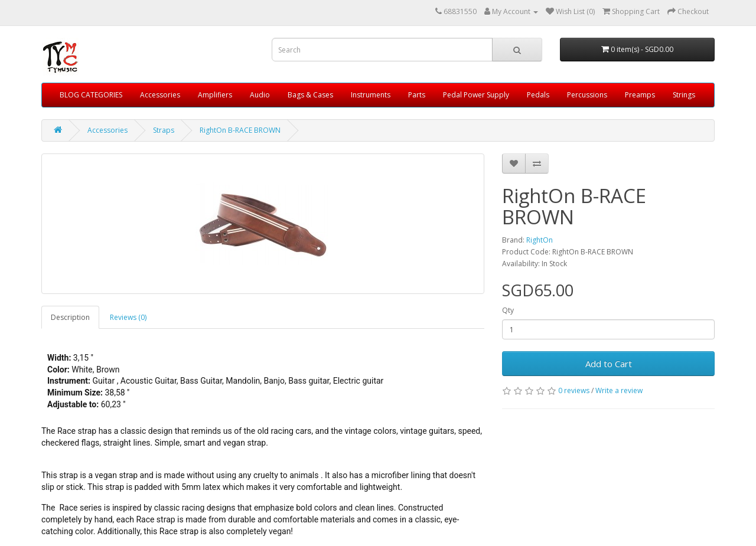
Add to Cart (609, 364)
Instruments (371, 95)
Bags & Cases (310, 95)
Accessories (160, 95)
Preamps (640, 95)
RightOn (540, 240)
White (82, 370)
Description (70, 317)
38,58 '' (117, 393)
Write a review (619, 390)
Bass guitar (309, 381)
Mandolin (243, 381)
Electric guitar (359, 381)
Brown (108, 370)
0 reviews (574, 390)
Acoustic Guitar (149, 381)
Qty (508, 310)
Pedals (538, 95)
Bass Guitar (201, 381)
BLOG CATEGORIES (91, 95)
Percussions (587, 95)
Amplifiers (215, 95)
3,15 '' (83, 358)
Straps (164, 130)
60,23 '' (113, 404)
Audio (260, 95)
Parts (417, 95)
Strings (684, 95)
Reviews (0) (128, 317)
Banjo (274, 381)
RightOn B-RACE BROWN (240, 130)
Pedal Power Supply (476, 95)
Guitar (105, 381)
